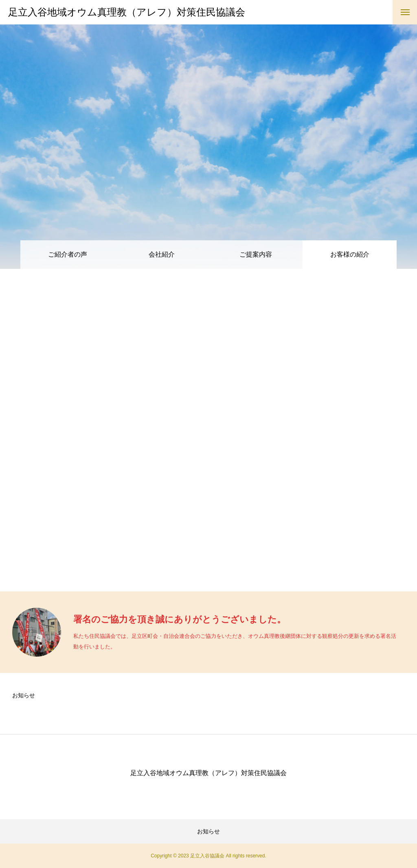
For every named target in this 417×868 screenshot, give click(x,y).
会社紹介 (162, 254)
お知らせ (24, 695)
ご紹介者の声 (68, 254)
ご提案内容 (256, 254)
